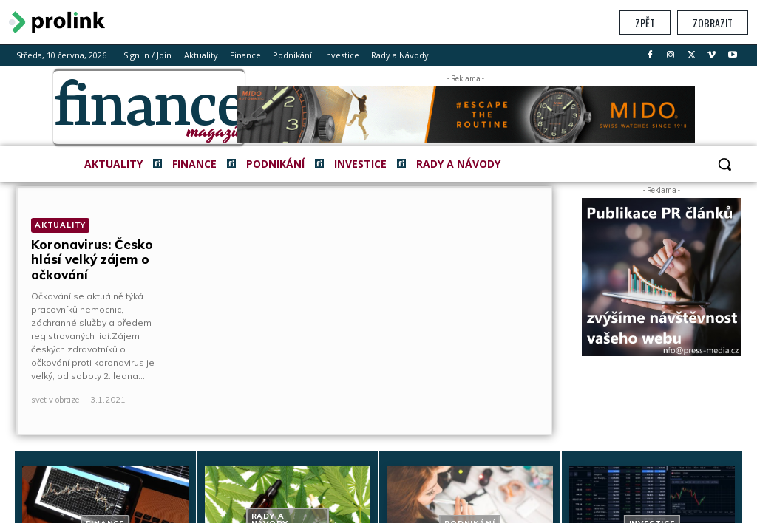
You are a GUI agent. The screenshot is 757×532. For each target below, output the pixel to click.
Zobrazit (713, 23)
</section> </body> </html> (378, 284)
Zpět (645, 23)
